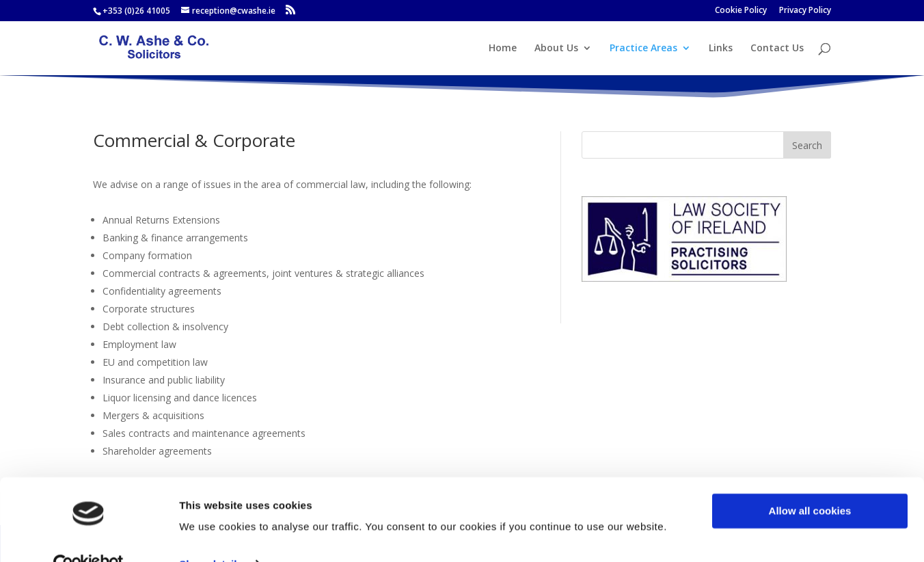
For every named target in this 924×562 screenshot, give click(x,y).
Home (503, 49)
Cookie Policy (741, 11)
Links (721, 49)
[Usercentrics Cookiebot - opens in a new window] (89, 535)
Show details (211, 535)
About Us (556, 49)
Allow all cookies (810, 482)
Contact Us (777, 49)
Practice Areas (643, 49)
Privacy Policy (805, 11)
